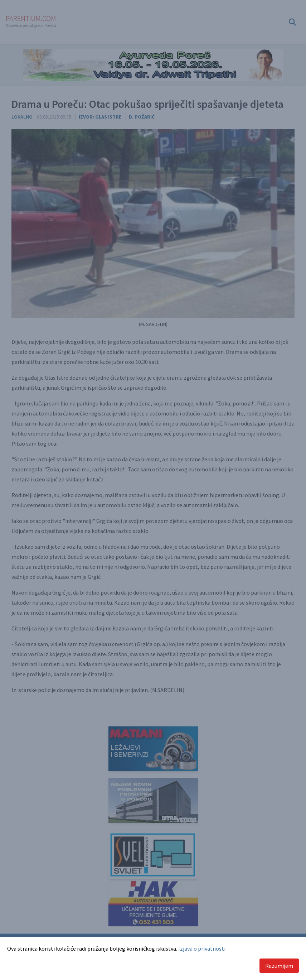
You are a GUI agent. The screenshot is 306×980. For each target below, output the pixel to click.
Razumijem (279, 966)
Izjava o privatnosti (202, 948)
